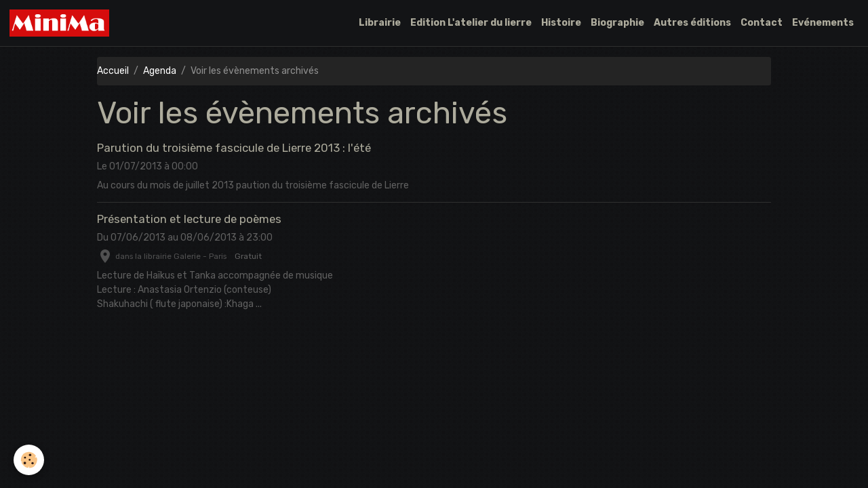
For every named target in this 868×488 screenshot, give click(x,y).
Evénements (823, 23)
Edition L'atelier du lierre (471, 23)
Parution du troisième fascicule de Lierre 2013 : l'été (234, 148)
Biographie (617, 23)
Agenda (160, 71)
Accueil (113, 71)
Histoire (561, 23)
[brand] (62, 23)
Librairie (380, 23)
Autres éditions (692, 23)
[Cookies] (29, 460)
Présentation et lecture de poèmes (189, 219)
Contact (762, 23)
